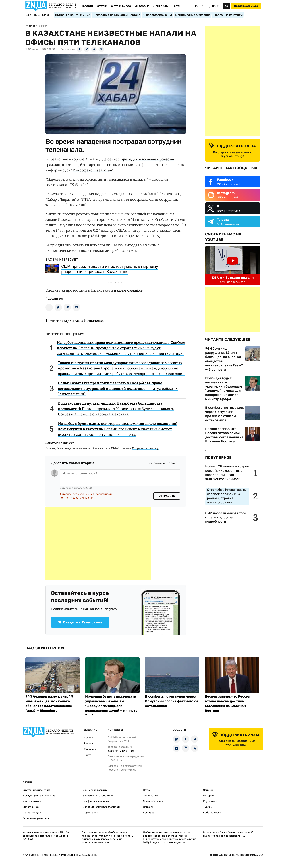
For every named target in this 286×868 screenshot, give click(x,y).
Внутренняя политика (36, 790)
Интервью (142, 6)
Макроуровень (32, 801)
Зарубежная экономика (98, 796)
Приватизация (32, 813)
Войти (216, 6)
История (208, 796)
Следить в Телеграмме (80, 622)
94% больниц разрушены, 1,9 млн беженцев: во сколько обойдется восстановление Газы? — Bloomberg (224, 359)
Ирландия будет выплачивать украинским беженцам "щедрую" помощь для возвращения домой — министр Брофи (224, 389)
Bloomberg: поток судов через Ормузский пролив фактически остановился (225, 414)
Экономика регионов (36, 818)
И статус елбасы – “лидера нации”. (118, 388)
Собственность (213, 813)
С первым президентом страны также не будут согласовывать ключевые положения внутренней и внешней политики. (121, 348)
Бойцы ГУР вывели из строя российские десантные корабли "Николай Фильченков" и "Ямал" (227, 473)
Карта (88, 755)
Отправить (167, 496)
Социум (208, 790)
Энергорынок (31, 807)
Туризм (208, 807)
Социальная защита (95, 790)
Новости (87, 6)
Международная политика (39, 796)
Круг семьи (210, 801)
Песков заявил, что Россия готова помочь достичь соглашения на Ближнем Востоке (224, 435)
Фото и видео (121, 6)
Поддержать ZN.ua (246, 6)
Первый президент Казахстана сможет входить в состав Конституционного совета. (118, 429)
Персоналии (91, 813)
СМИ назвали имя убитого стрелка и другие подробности (226, 517)
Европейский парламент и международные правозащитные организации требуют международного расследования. (122, 368)
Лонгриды (161, 6)
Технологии (150, 796)
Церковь (148, 807)
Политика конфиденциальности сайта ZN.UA (236, 855)
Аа (226, 6)
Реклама (89, 743)
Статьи (102, 6)
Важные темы (37, 15)
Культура (149, 813)
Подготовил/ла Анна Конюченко (75, 320)
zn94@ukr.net (116, 760)
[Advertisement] (98, 543)
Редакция (90, 749)
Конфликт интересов (96, 801)
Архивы (89, 738)
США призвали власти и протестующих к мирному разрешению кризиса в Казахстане (110, 269)
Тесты (177, 6)
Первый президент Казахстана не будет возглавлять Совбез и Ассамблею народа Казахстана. (116, 409)
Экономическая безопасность (102, 807)
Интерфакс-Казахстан (92, 170)
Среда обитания (153, 801)
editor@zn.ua (128, 770)
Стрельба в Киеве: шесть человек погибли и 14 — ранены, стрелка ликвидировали (226, 496)
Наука (147, 790)
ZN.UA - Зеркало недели (233, 278)
